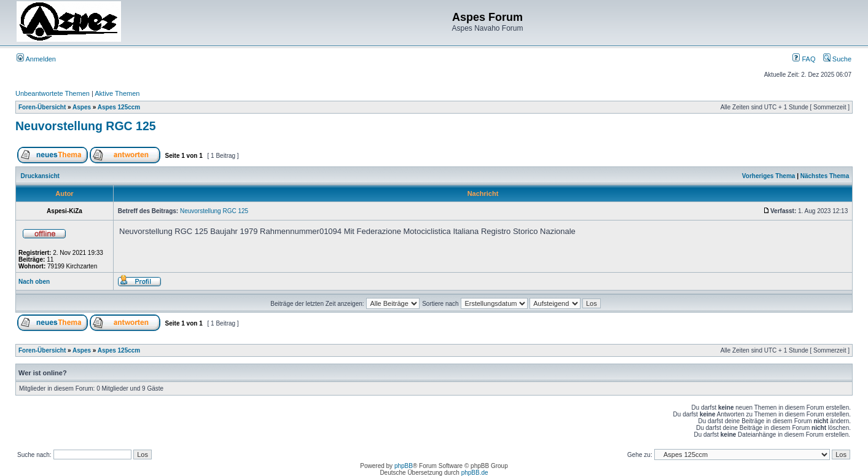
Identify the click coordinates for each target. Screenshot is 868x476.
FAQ (804, 59)
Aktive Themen (117, 93)
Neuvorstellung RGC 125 (86, 126)
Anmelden (36, 59)
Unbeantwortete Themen (53, 93)
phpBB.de (475, 473)
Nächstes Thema (825, 176)
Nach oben (34, 282)
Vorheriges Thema (769, 176)
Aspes (82, 107)
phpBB (404, 466)
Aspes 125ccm (119, 107)
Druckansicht (40, 176)
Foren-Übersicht (42, 107)
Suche (837, 59)
